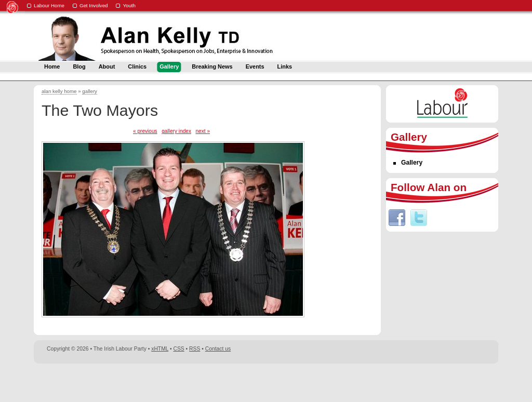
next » (203, 131)
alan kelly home (59, 91)
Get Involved (94, 5)
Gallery (412, 163)
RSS (195, 349)
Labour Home (49, 5)
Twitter (419, 218)
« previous (145, 131)
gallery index (176, 131)
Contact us (218, 349)
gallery (90, 91)
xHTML (160, 349)
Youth (129, 5)
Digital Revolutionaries (475, 382)
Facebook (397, 218)
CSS (179, 349)
